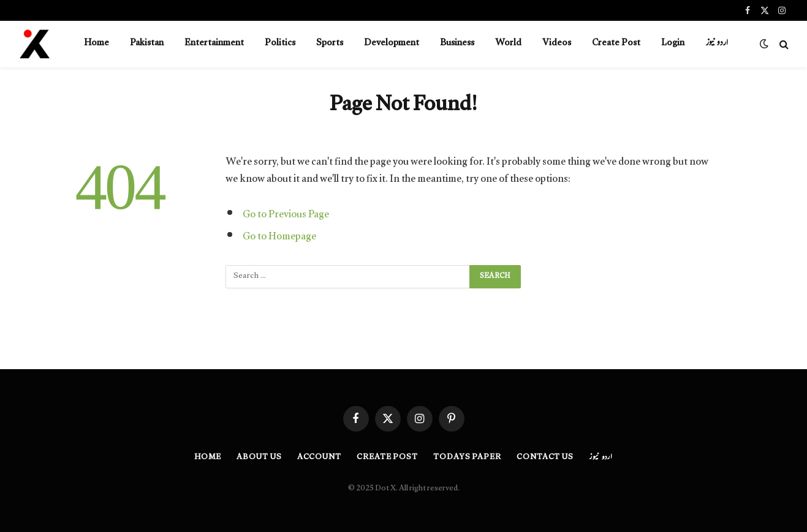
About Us (259, 458)
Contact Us (545, 458)
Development (392, 44)
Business (457, 44)
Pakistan (147, 44)
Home (97, 44)
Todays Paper (467, 458)
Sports (330, 44)
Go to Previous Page (286, 216)
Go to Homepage (279, 238)
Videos (557, 44)
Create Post (616, 44)
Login (673, 44)
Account (319, 458)
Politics (280, 44)
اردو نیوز (717, 44)
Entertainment (214, 44)
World (508, 44)
